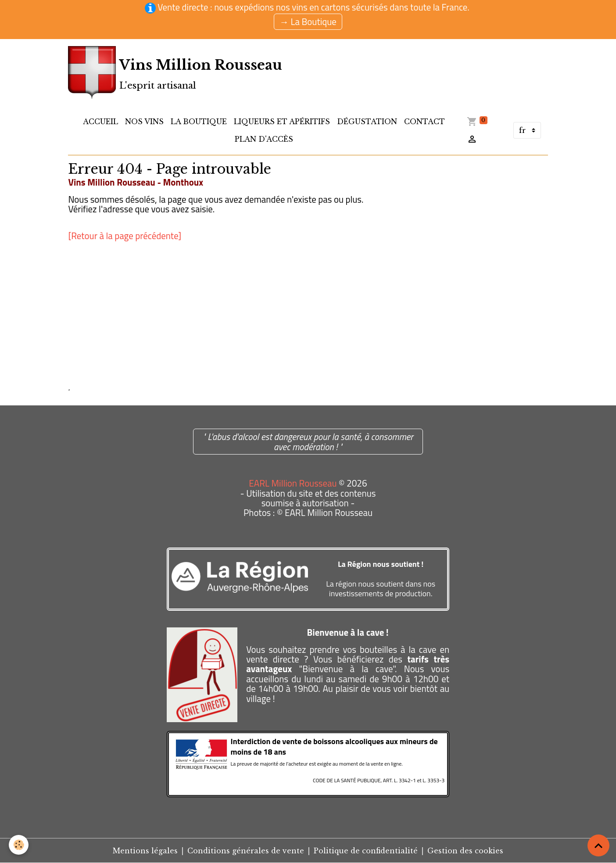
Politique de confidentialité (366, 851)
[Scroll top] (598, 845)
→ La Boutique (308, 21)
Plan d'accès (264, 139)
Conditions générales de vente (246, 851)
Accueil (100, 122)
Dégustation (367, 122)
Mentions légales (145, 851)
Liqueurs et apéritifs (282, 122)
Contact (424, 122)
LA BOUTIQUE (199, 122)
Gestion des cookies (465, 851)
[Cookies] (19, 845)
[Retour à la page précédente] (125, 236)
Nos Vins (144, 122)
